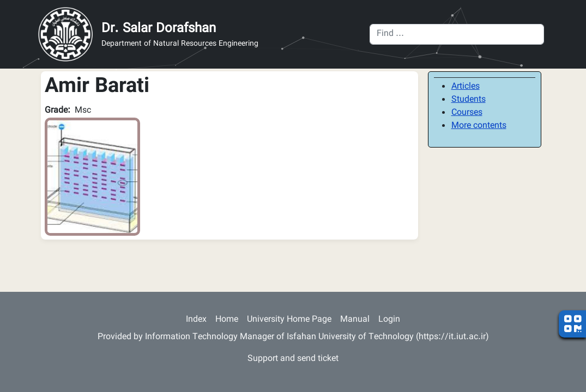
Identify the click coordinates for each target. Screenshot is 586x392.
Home (227, 320)
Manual (355, 320)
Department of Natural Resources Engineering (180, 44)
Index (196, 320)
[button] (92, 177)
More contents (479, 126)
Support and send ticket (293, 359)
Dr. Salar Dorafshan (159, 29)
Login (389, 320)
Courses (467, 113)
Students (469, 100)
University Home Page (289, 320)
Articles (466, 87)
